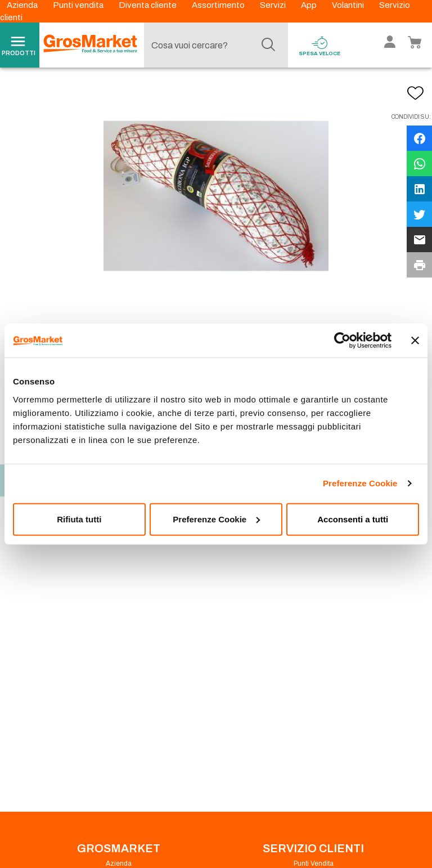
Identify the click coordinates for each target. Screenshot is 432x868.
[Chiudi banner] (415, 341)
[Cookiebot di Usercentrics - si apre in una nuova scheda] (342, 341)
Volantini (349, 5)
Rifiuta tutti (79, 519)
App (310, 5)
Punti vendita (79, 5)
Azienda (23, 5)
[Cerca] (268, 45)
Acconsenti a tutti (353, 519)
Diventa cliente (148, 5)
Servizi (274, 5)
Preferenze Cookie (360, 483)
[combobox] (213, 45)
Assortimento (219, 5)
